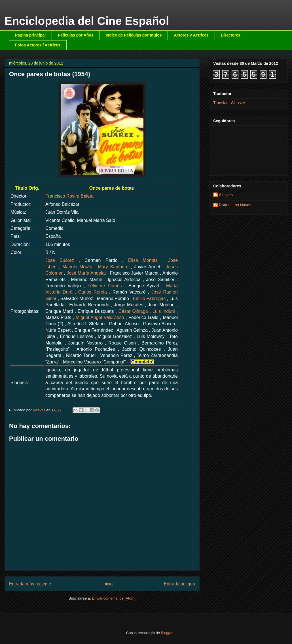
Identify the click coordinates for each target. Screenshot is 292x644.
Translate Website (229, 103)
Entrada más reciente (30, 584)
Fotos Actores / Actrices (38, 45)
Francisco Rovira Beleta (69, 196)
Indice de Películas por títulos (134, 35)
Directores (231, 35)
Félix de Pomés (105, 286)
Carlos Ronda (93, 292)
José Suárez (60, 260)
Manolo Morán (77, 267)
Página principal (30, 35)
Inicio (107, 584)
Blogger (167, 633)
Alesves (226, 195)
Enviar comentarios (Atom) (114, 598)
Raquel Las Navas (235, 205)
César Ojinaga (133, 311)
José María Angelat (86, 273)
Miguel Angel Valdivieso (100, 317)
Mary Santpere (113, 267)
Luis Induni (164, 311)
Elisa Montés (143, 260)
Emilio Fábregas (149, 299)
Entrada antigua (179, 584)
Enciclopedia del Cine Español (87, 21)
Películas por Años (76, 35)
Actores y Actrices (191, 35)
